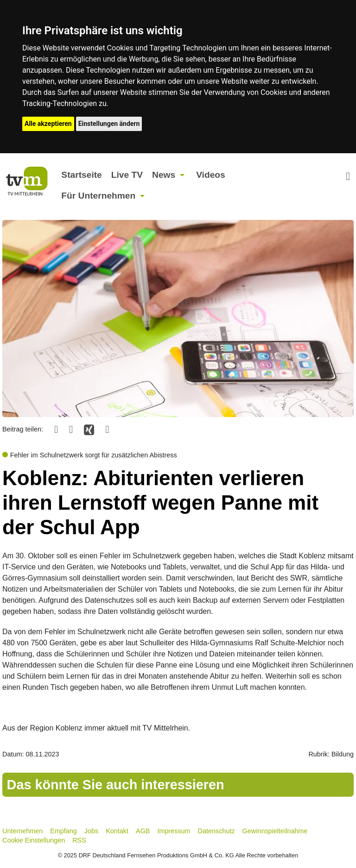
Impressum (174, 831)
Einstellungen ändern (109, 124)
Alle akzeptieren (48, 124)
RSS (79, 840)
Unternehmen (22, 831)
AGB (143, 831)
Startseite (81, 175)
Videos (211, 175)
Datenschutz (216, 831)
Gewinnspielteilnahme (275, 831)
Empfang (64, 831)
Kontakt (117, 831)
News (164, 175)
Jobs (91, 831)
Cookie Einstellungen (34, 840)
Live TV (127, 175)
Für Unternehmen (98, 196)
